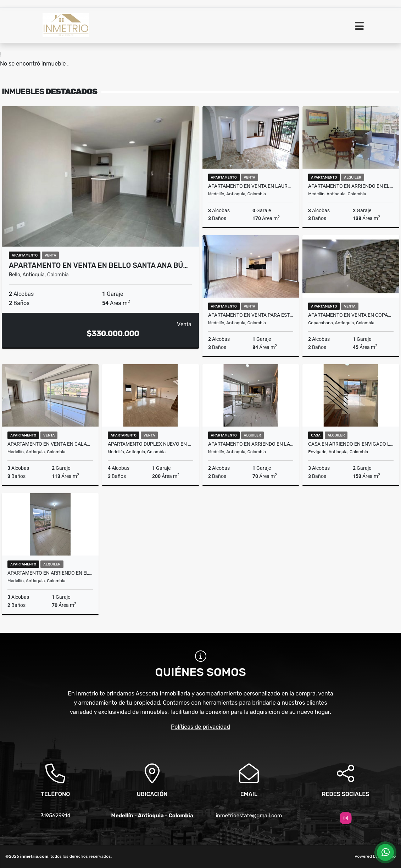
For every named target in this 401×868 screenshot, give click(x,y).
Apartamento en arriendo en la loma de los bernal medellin (251, 444)
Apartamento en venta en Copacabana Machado (351, 315)
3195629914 (55, 816)
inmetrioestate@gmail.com (249, 816)
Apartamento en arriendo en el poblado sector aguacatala (50, 573)
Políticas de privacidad (200, 727)
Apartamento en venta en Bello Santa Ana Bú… (98, 265)
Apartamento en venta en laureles (251, 186)
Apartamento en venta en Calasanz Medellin (50, 444)
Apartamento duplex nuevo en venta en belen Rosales (151, 444)
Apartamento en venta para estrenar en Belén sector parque (251, 315)
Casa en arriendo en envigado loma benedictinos (351, 444)
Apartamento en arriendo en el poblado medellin (351, 186)
